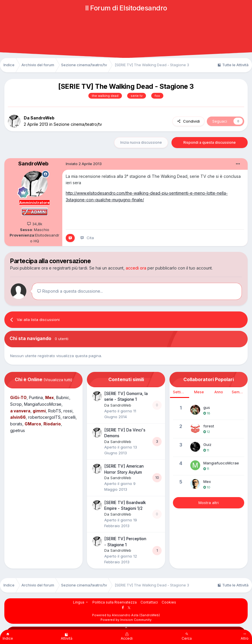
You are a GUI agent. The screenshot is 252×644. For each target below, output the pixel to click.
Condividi (188, 121)
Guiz (207, 444)
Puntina (36, 397)
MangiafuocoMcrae (43, 404)
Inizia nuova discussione (141, 142)
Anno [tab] (219, 392)
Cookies (169, 602)
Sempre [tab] (239, 392)
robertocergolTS (44, 417)
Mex (207, 481)
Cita (90, 238)
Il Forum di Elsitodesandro (126, 8)
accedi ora (136, 268)
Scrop (16, 404)
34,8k (35, 224)
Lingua (81, 602)
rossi (68, 411)
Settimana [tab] (181, 392)
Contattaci (149, 602)
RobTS (55, 411)
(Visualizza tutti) (58, 380)
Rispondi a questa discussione (210, 142)
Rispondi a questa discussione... (70, 291)
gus (207, 407)
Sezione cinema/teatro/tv (78, 124)
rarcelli (69, 417)
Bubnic (63, 397)
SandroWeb (42, 118)
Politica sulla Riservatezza (115, 602)
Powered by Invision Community (126, 620)
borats (16, 424)
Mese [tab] (199, 392)
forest (209, 426)
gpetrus (18, 430)
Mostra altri (209, 503)
